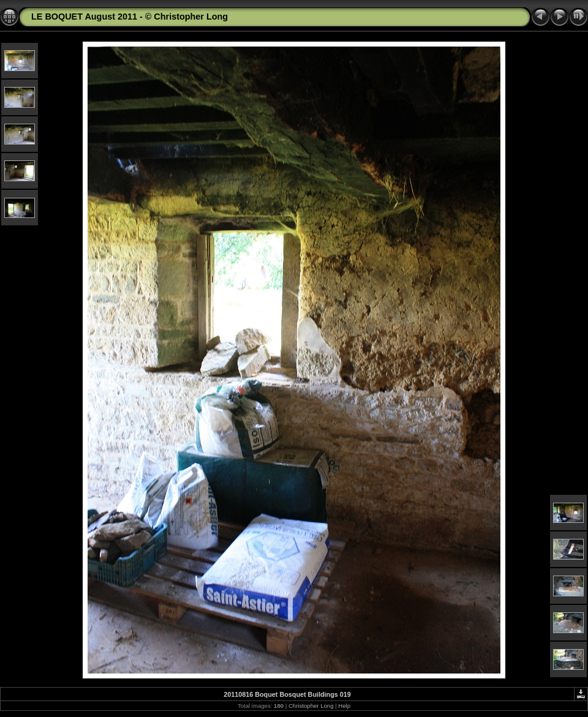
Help (344, 706)
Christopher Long (311, 706)
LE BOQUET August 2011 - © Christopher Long (130, 17)
